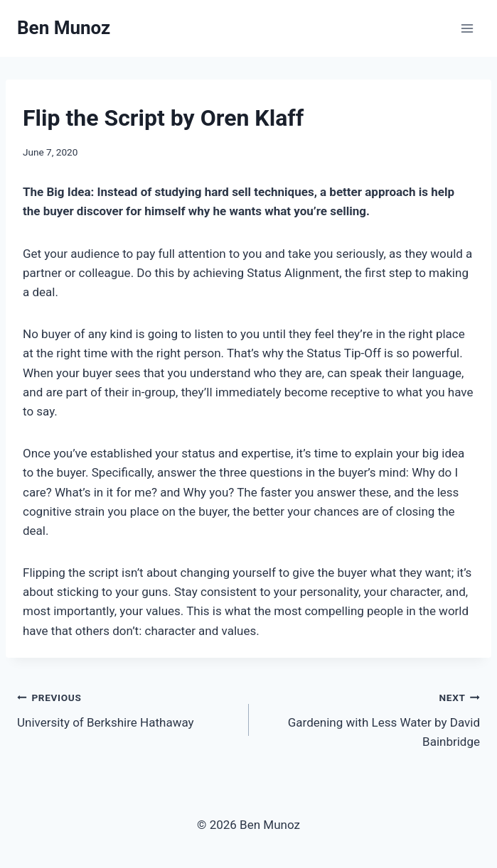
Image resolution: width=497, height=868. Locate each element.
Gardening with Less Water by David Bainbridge (371, 718)
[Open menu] (467, 28)
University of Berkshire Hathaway (127, 709)
